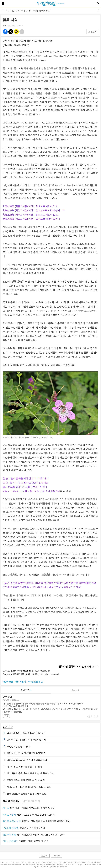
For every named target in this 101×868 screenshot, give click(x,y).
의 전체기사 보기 (77, 667)
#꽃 (17, 682)
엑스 (11, 32)
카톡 (16, 32)
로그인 (44, 856)
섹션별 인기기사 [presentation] (31, 801)
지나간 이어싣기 (17, 11)
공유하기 (98, 11)
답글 (6, 716)
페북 (5, 32)
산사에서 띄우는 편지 (40, 11)
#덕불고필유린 (35, 682)
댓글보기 (26, 690)
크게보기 (92, 32)
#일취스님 (8, 682)
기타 (22, 32)
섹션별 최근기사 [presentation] (12, 801)
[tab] (12, 801)
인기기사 (8, 727)
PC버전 (56, 856)
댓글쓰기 (75, 690)
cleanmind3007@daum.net (36, 671)
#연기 (23, 682)
